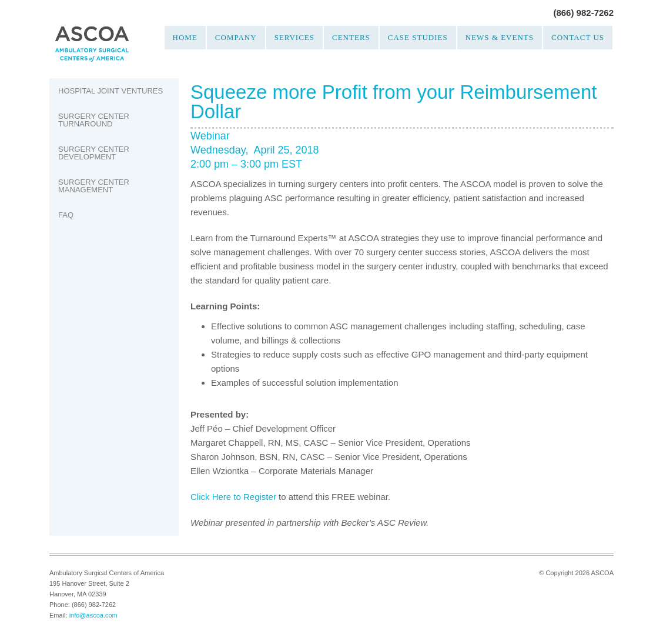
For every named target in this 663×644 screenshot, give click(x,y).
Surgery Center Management (94, 186)
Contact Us (578, 37)
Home (185, 37)
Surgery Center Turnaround (94, 120)
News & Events (500, 37)
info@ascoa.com (93, 615)
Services (294, 37)
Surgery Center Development (94, 153)
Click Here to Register (233, 497)
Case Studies (418, 37)
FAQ (66, 215)
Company (236, 37)
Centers (351, 37)
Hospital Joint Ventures (110, 91)
